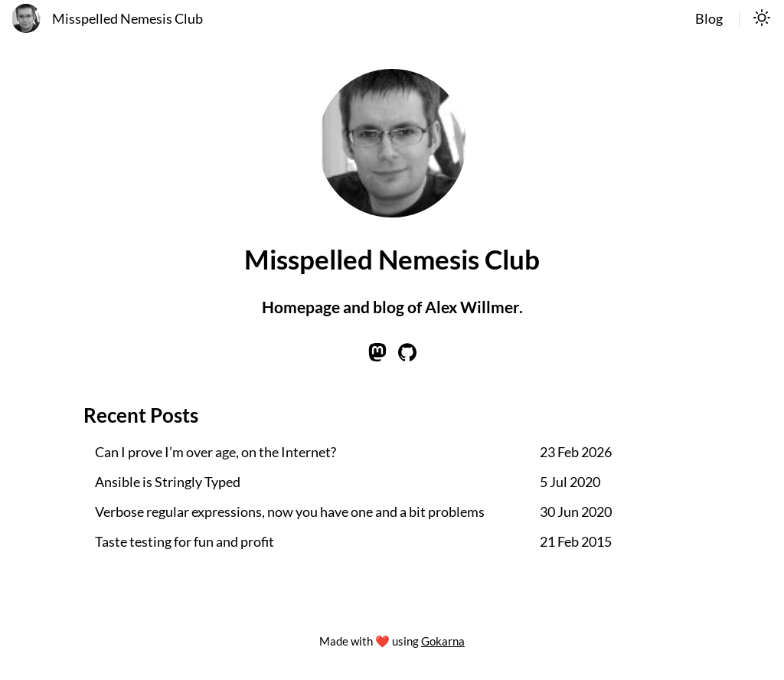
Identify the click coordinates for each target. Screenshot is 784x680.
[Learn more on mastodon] (377, 356)
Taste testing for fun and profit (185, 542)
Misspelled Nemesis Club (127, 19)
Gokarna (443, 641)
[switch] (762, 19)
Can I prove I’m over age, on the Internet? (216, 452)
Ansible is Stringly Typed (168, 482)
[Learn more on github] (407, 356)
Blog (709, 19)
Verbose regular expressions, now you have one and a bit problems (290, 512)
